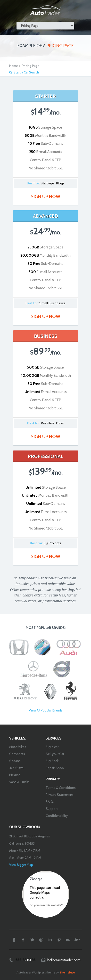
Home (14, 66)
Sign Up (45, 197)
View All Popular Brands (46, 710)
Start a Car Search (26, 72)
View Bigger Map (21, 865)
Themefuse (67, 972)
